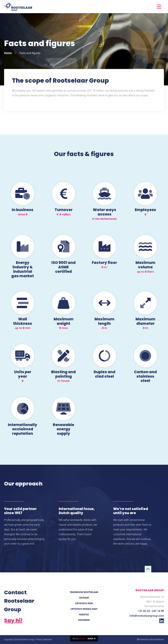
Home (8, 53)
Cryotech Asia (84, 603)
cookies (82, 638)
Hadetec (84, 614)
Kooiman (84, 620)
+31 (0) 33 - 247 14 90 (151, 611)
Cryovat (84, 598)
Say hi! (13, 620)
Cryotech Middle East (84, 609)
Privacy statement (44, 639)
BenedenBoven (157, 639)
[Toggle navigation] (159, 7)
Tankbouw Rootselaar (84, 592)
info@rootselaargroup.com (147, 616)
